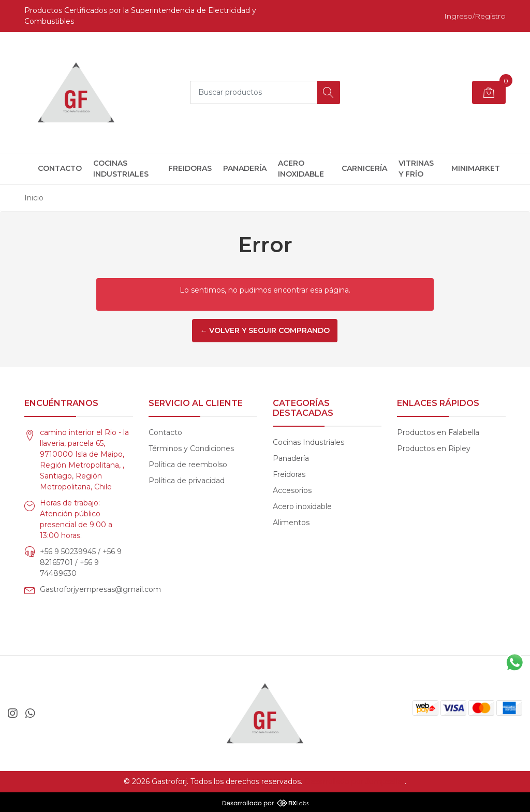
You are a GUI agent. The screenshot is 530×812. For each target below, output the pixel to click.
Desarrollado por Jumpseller (355, 781)
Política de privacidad (187, 481)
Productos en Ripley (434, 448)
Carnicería (364, 168)
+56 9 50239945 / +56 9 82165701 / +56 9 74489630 (81, 562)
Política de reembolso (188, 465)
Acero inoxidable (301, 169)
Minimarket (476, 168)
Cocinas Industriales (121, 169)
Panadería (245, 168)
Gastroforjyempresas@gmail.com (100, 589)
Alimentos (291, 523)
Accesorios (292, 490)
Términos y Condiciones (191, 448)
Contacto (60, 168)
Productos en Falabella (438, 432)
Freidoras (190, 168)
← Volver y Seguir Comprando (265, 330)
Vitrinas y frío (416, 169)
